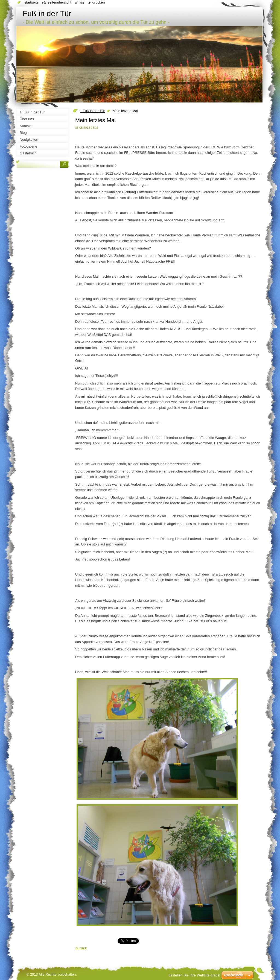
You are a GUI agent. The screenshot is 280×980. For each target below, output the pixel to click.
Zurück (81, 948)
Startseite (31, 2)
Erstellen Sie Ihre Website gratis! (194, 975)
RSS (82, 2)
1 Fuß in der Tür (92, 111)
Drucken (99, 2)
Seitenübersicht (59, 2)
